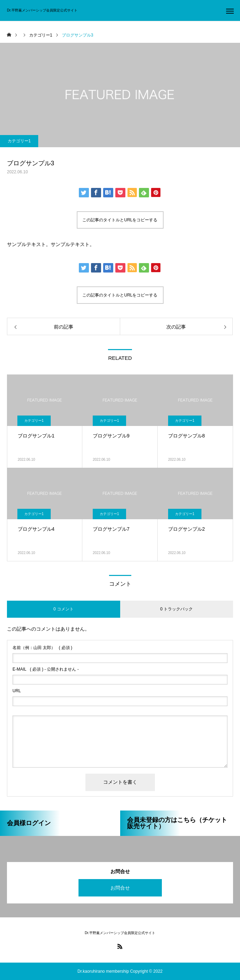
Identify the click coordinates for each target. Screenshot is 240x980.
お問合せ (120, 888)
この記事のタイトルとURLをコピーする (120, 220)
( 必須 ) (42, 648)
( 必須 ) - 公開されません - (46, 669)
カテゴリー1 (19, 141)
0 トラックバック (176, 609)
